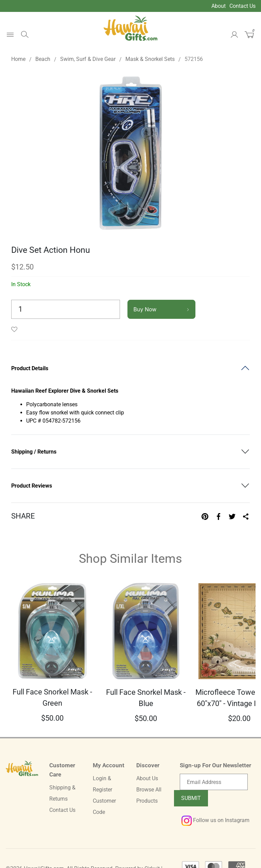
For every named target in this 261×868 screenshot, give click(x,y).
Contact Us (242, 6)
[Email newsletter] (214, 782)
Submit (191, 798)
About (219, 6)
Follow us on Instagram (215, 820)
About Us (147, 778)
